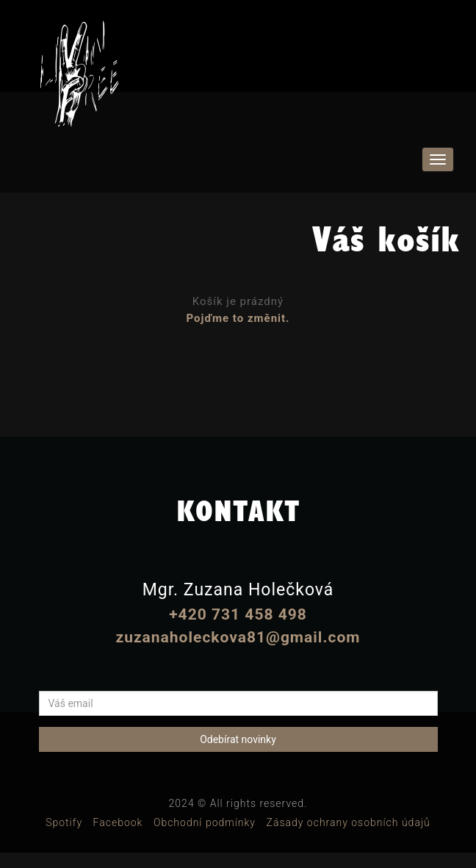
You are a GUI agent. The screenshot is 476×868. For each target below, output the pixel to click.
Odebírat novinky (238, 739)
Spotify (64, 822)
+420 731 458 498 (238, 614)
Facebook (118, 822)
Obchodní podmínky (205, 822)
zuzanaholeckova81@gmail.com (238, 637)
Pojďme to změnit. (238, 318)
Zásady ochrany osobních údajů (349, 822)
